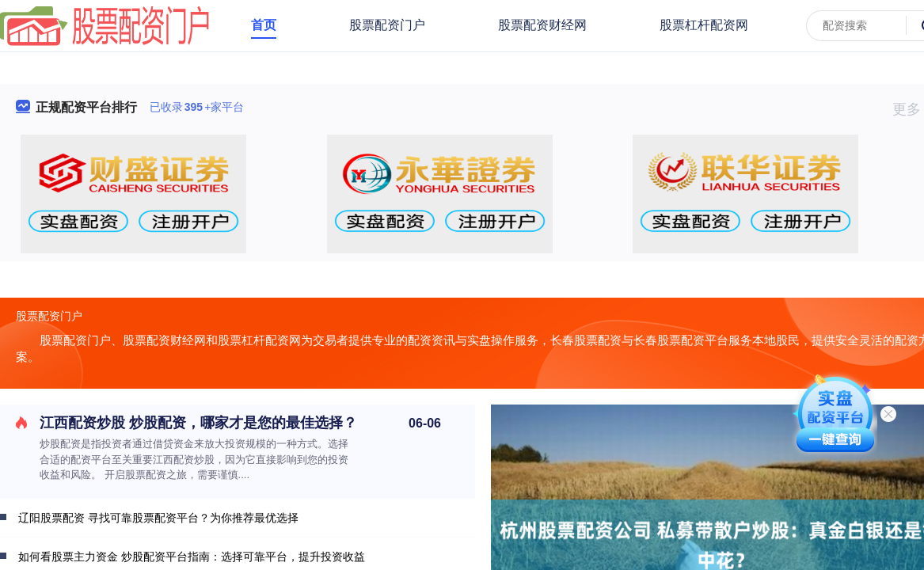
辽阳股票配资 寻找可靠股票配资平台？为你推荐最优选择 (158, 518)
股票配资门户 (387, 25)
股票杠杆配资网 (704, 25)
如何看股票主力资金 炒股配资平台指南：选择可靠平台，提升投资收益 (192, 557)
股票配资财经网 (542, 25)
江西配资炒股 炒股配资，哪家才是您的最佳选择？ (198, 423)
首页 (264, 25)
